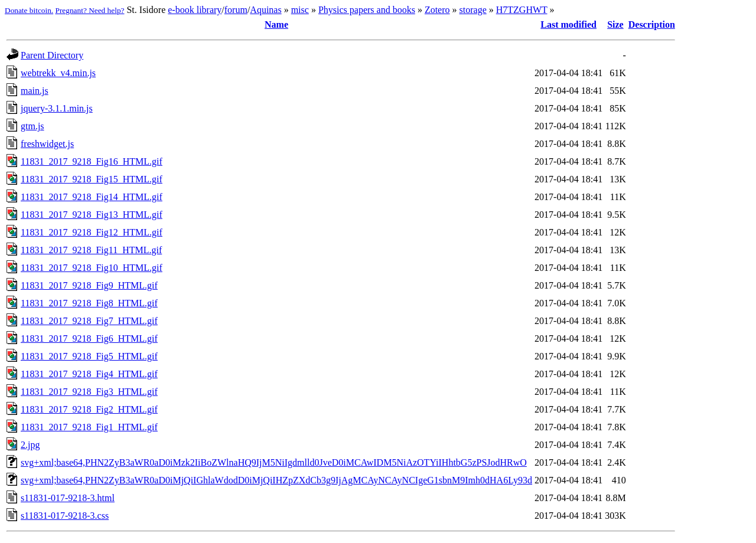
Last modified (568, 24)
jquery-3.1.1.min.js (57, 108)
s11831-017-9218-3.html (68, 498)
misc (300, 10)
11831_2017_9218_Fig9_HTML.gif (89, 285)
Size (615, 24)
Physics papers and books (367, 10)
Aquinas (265, 10)
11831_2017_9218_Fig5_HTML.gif (89, 356)
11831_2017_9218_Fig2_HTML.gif (89, 409)
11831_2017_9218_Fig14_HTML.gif (92, 197)
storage (473, 10)
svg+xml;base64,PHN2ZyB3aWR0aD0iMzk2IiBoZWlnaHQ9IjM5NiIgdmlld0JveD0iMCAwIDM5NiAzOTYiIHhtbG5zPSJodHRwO (274, 462)
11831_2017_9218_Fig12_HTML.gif (92, 232)
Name (276, 24)
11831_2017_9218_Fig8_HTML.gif (89, 303)
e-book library (195, 10)
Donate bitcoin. (29, 10)
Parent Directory (52, 55)
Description (652, 24)
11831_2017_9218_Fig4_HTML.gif (89, 374)
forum (236, 10)
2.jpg (30, 445)
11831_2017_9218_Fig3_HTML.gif (89, 392)
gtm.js (32, 126)
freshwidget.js (47, 144)
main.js (35, 91)
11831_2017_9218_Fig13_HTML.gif (92, 215)
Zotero (437, 10)
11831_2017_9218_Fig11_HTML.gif (91, 250)
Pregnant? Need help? (90, 10)
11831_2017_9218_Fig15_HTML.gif (92, 179)
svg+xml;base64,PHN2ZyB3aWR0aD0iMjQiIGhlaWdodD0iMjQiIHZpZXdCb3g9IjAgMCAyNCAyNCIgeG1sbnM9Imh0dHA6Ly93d (276, 480)
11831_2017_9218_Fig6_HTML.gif (89, 338)
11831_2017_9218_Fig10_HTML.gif (92, 268)
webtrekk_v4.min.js (58, 73)
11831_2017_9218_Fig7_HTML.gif (89, 321)
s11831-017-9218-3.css (65, 516)
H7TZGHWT (522, 10)
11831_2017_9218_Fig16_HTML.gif (92, 161)
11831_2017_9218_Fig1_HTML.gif (89, 427)
